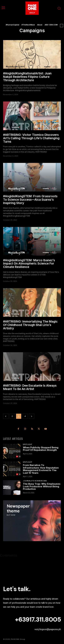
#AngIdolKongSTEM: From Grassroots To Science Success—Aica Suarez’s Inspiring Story (30, 200)
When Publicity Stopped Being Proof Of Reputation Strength (41, 449)
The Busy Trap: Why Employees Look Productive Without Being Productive (42, 486)
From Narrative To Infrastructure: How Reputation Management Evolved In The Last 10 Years (41, 469)
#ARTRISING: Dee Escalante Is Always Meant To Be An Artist (30, 387)
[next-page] (32, 416)
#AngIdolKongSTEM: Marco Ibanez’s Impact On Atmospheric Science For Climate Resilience (29, 264)
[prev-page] (6, 416)
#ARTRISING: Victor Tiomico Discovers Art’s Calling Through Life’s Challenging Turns (31, 138)
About (40, 25)
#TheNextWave (28, 25)
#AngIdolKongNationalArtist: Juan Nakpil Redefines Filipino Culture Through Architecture (27, 77)
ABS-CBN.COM (51, 25)
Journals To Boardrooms (35, 481)
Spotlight (28, 445)
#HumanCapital (12, 25)
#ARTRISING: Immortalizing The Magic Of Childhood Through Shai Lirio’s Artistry (30, 325)
